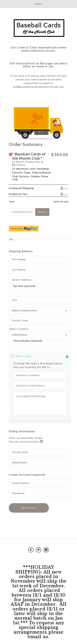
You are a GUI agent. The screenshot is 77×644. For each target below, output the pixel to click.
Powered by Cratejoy (38, 558)
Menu (39, 4)
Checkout (29, 508)
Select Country (40, 329)
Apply (43, 212)
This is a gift (23, 356)
